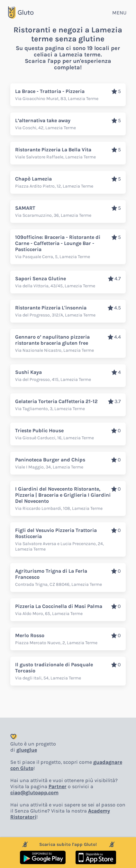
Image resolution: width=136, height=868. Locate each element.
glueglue (27, 750)
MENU (119, 13)
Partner (58, 786)
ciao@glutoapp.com (34, 792)
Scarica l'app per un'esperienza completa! (68, 64)
